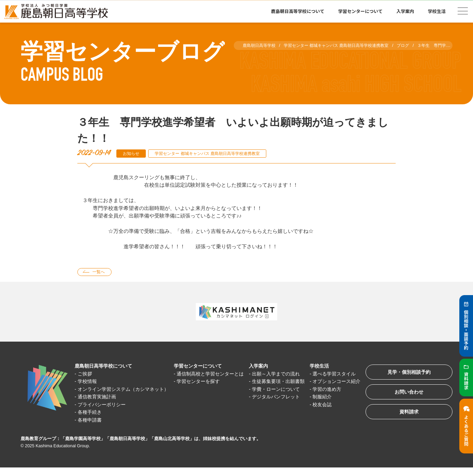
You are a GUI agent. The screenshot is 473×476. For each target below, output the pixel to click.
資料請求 (406, 416)
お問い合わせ (406, 395)
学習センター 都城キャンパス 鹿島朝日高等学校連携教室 (215, 153)
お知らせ (132, 153)
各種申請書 (91, 428)
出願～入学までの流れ (277, 374)
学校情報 (89, 382)
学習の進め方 (328, 398)
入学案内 (405, 11)
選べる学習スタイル (335, 374)
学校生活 (437, 11)
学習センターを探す (200, 390)
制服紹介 (322, 405)
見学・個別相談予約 (406, 374)
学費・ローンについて (277, 398)
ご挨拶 (86, 374)
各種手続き (91, 420)
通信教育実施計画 (99, 405)
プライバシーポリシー (104, 413)
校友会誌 (322, 413)
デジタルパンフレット (277, 405)
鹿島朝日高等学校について (298, 11)
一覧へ (100, 272)
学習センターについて (360, 11)
